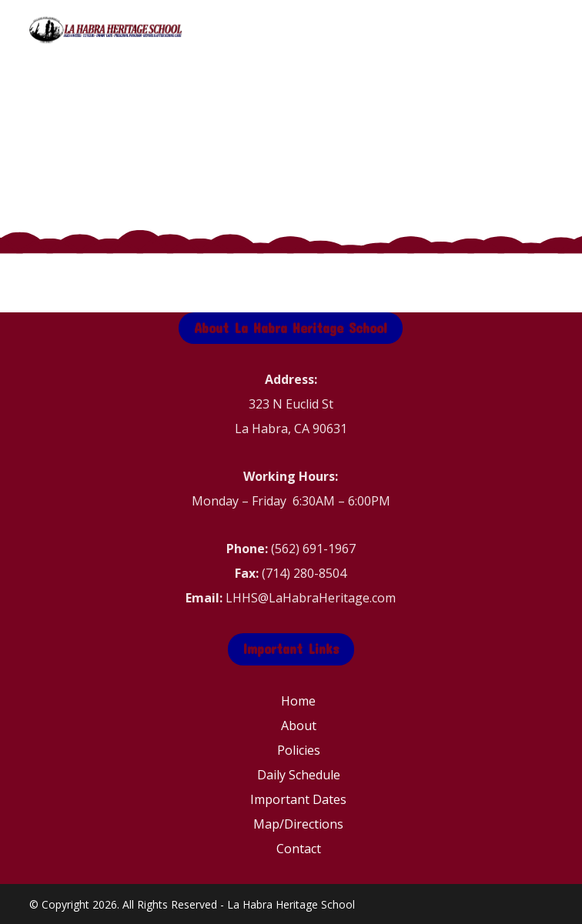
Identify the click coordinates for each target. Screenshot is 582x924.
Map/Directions (298, 824)
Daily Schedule (299, 775)
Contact (299, 849)
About (299, 726)
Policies (299, 750)
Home (298, 701)
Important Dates (298, 799)
